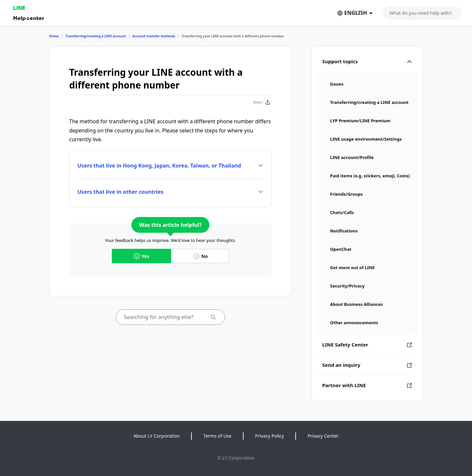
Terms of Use (217, 436)
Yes (141, 256)
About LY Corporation (157, 436)
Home (54, 36)
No (201, 256)
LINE (19, 8)
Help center (29, 18)
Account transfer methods (154, 36)
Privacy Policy (269, 436)
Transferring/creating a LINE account (96, 36)
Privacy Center (323, 436)
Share (262, 102)
